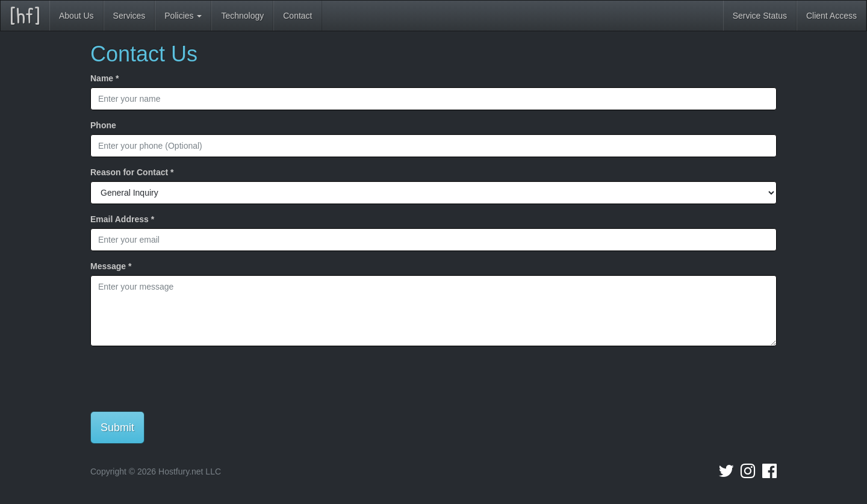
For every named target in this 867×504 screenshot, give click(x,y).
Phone (103, 125)
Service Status (760, 16)
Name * (104, 78)
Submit (117, 428)
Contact (297, 16)
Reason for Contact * (132, 172)
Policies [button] (183, 16)
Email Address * (122, 219)
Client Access (831, 16)
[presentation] (182, 379)
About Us (76, 16)
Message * (111, 266)
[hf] (25, 15)
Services (129, 16)
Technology (242, 16)
